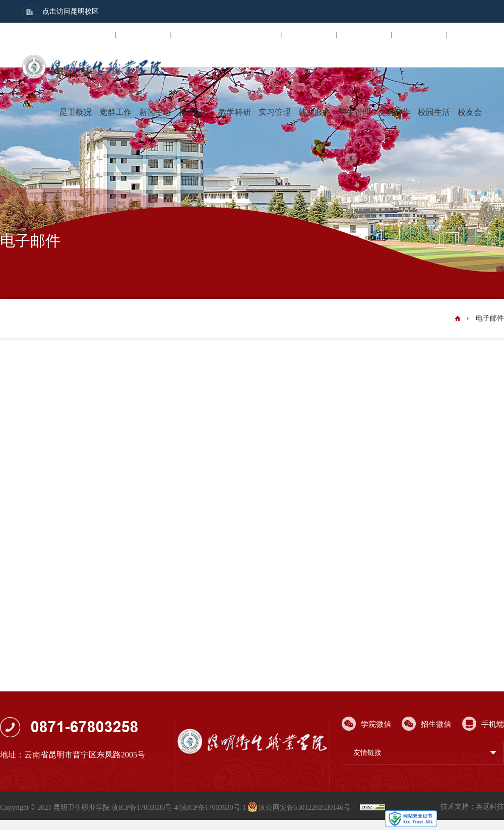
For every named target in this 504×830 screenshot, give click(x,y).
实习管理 (275, 112)
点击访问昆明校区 (60, 12)
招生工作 (195, 112)
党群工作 (115, 112)
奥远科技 (490, 807)
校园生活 (434, 112)
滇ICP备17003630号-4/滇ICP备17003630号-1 (179, 808)
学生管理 (354, 112)
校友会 (470, 112)
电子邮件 (490, 318)
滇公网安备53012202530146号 (300, 808)
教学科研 (235, 112)
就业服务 (314, 112)
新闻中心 (155, 112)
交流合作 (394, 112)
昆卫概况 (76, 112)
